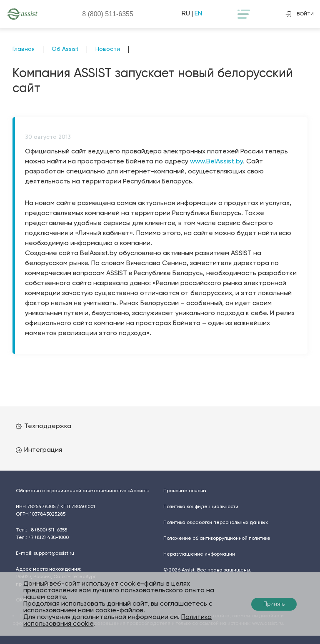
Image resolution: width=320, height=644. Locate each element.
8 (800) (108, 14)
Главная (24, 49)
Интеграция (39, 450)
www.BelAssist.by (216, 162)
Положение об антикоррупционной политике (217, 539)
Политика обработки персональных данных (216, 523)
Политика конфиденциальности (201, 507)
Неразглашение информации (199, 554)
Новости (108, 49)
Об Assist (65, 49)
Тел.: (41, 530)
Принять (274, 604)
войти (300, 14)
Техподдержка (44, 426)
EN (198, 14)
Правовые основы (185, 491)
